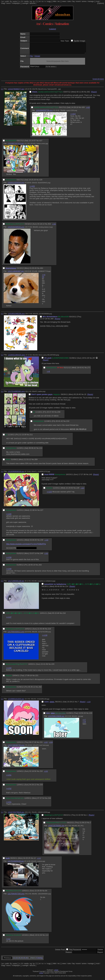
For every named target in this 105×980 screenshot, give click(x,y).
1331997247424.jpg (16, 146)
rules (69, 1)
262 (40, 689)
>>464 (54, 226)
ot (40, 1)
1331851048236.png (16, 316)
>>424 (73, 116)
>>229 (89, 704)
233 (41, 787)
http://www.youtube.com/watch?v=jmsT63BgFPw (26, 546)
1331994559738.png (44, 112)
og (31, 1)
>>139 (45, 637)
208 (59, 414)
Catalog (39, 960)
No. (86, 94)
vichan (56, 972)
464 (42, 270)
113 (47, 937)
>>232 (46, 744)
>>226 (9, 516)
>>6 (48, 373)
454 (49, 226)
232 (41, 773)
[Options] (101, 3)
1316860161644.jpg (16, 701)
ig (34, 1)
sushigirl (25, 3)
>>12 (8, 941)
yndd (7, 1)
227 (42, 512)
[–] (2, 91)
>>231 (9, 777)
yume (15, 1)
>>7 (84, 722)
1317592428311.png (16, 634)
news (64, 1)
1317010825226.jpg (16, 863)
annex (84, 1)
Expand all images (98, 81)
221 (37, 678)
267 (94, 360)
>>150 (9, 670)
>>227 (82, 490)
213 (41, 450)
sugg (49, 1)
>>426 (32, 188)
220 (53, 666)
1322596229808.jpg (56, 718)
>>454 (44, 278)
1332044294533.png (16, 229)
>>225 (49, 494)
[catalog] (52, 29)
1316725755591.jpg (56, 828)
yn (3, 1)
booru (9, 3)
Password (77, 952)
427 (41, 143)
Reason (69, 954)
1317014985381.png (16, 393)
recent (78, 1)
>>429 (88, 110)
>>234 (51, 744)
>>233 (46, 773)
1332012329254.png (16, 185)
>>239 (9, 559)
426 (83, 109)
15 (85, 396)
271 (89, 370)
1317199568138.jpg (16, 583)
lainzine (33, 3)
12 (35, 860)
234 (49, 800)
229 (91, 715)
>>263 (46, 556)
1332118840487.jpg (16, 273)
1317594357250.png (16, 896)
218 (64, 615)
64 (46, 893)
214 (67, 588)
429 (41, 182)
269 (36, 462)
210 (68, 423)
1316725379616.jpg (16, 814)
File (31, 58)
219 (49, 631)
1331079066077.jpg (16, 91)
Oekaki (37, 58)
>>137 (9, 619)
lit (22, 1)
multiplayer (16, 3)
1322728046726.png (16, 747)
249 (42, 555)
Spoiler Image (79, 41)
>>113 (39, 860)
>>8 (84, 724)
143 (90, 476)
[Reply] (94, 94)
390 (52, 321)
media (26, 1)
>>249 (46, 542)
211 (31, 437)
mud (98, 1)
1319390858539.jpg (16, 473)
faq (73, 1)
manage (91, 1)
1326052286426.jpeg (16, 357)
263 (40, 567)
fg (11, 1)
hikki (54, 1)
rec (59, 1)
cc (43, 1)
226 (78, 490)
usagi (3, 3)
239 (42, 542)
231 (41, 744)
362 (89, 94)
